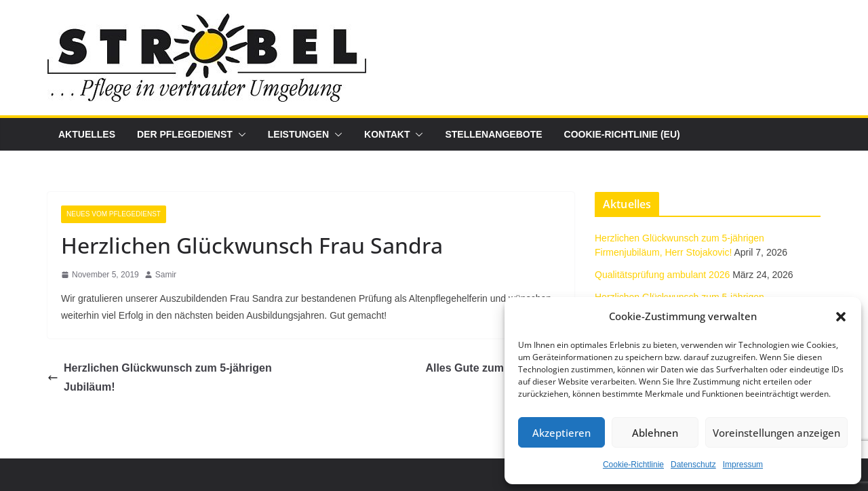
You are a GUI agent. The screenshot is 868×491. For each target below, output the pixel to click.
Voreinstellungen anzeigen (776, 433)
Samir (166, 275)
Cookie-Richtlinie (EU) (622, 134)
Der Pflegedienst (185, 134)
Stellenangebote (493, 134)
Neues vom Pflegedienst (114, 214)
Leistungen (298, 134)
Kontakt (387, 134)
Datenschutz (693, 465)
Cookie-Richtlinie (633, 465)
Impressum (743, 465)
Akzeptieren (561, 433)
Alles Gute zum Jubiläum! (500, 368)
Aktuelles (87, 134)
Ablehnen (655, 433)
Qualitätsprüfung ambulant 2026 (662, 275)
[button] (841, 317)
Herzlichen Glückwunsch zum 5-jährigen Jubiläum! (160, 378)
